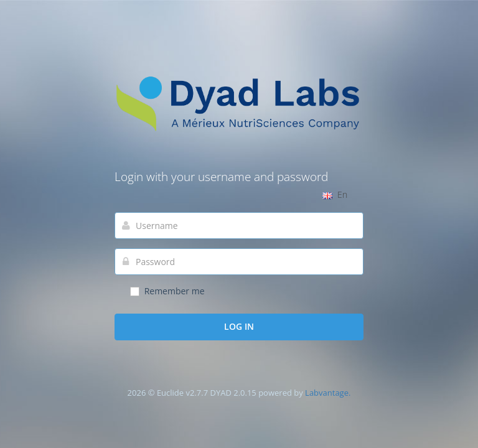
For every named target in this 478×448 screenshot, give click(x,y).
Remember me (167, 291)
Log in (239, 326)
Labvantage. (328, 393)
